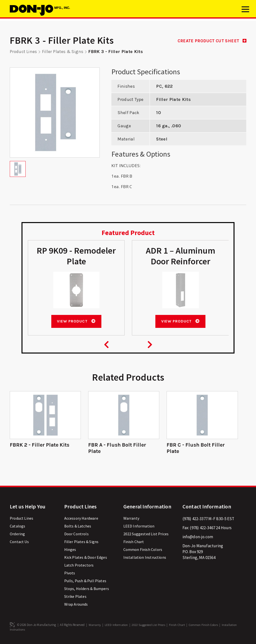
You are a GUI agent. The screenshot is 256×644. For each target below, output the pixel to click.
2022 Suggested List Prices (146, 535)
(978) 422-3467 (202, 529)
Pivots (70, 574)
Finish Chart (134, 543)
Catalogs (17, 527)
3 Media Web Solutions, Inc (12, 626)
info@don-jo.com (198, 538)
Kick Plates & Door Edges (86, 558)
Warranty (131, 519)
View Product (76, 322)
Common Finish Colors (143, 551)
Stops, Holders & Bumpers (87, 590)
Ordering (17, 535)
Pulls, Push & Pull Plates (85, 582)
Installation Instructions (145, 558)
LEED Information (139, 527)
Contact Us (19, 543)
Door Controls (76, 535)
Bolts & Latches (78, 527)
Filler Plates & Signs (64, 52)
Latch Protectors (79, 566)
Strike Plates (75, 598)
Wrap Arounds (76, 605)
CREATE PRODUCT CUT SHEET (210, 41)
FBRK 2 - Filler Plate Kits (40, 446)
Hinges (70, 551)
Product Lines (24, 52)
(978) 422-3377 (195, 520)
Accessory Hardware (81, 519)
